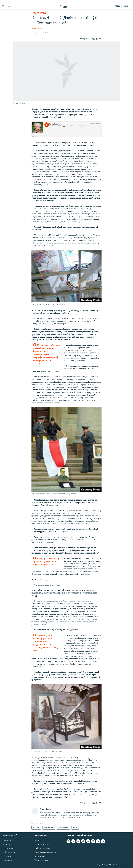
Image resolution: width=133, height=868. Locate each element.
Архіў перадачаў (9, 852)
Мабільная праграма (42, 848)
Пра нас (37, 840)
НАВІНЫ (126, 6)
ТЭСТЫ (118, 6)
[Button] (85, 39)
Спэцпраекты (7, 860)
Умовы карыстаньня (42, 860)
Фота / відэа (7, 856)
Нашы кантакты (41, 856)
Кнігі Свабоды (8, 848)
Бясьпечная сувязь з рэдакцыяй (46, 852)
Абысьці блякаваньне (42, 844)
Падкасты (6, 844)
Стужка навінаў (8, 840)
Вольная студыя (39, 13)
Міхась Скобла (37, 29)
